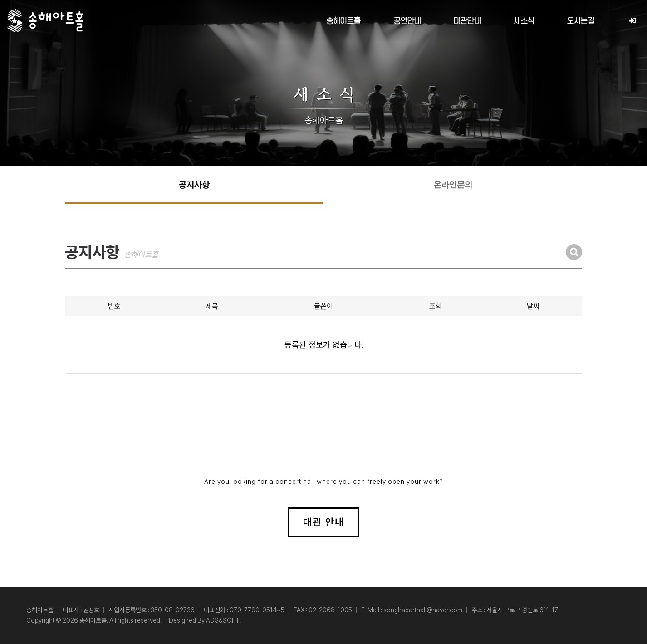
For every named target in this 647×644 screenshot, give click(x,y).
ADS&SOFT (223, 620)
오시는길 (581, 21)
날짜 (533, 306)
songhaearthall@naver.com (423, 610)
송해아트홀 (343, 21)
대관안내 (467, 21)
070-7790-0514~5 (257, 610)
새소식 (524, 21)
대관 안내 (324, 522)
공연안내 (407, 21)
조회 (436, 306)
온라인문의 (453, 185)
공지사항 (194, 185)
